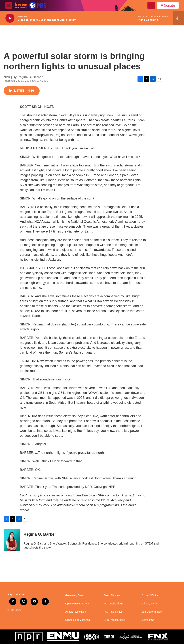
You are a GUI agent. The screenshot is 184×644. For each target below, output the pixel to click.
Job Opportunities (152, 612)
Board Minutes (112, 595)
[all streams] (179, 18)
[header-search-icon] (151, 5)
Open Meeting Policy (77, 604)
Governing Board (75, 595)
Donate (169, 6)
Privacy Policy (150, 604)
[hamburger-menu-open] (9, 5)
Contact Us (148, 620)
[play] (10, 18)
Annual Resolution (76, 612)
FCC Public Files (113, 612)
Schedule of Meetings (78, 620)
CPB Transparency (114, 620)
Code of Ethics (150, 595)
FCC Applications (113, 604)
